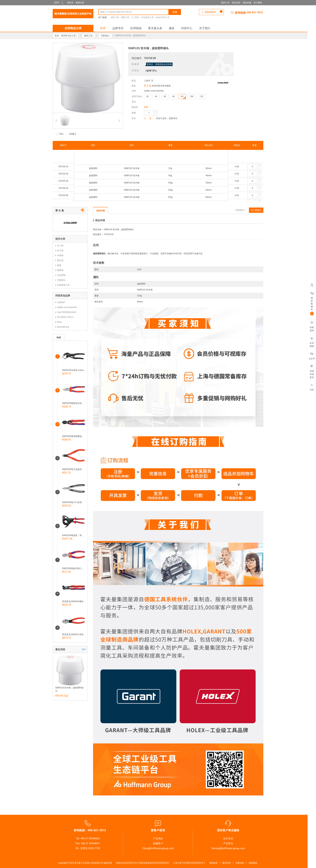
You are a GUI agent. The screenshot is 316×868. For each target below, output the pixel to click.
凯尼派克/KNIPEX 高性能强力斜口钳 (74, 634)
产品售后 (228, 843)
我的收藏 (247, 3)
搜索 (175, 12)
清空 (84, 649)
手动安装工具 (147, 17)
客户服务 (258, 3)
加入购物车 (256, 210)
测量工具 (125, 17)
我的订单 (225, 3)
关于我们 (205, 28)
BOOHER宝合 (63, 327)
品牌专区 (118, 28)
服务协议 (227, 863)
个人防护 (135, 17)
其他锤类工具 (63, 285)
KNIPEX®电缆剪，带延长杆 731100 (74, 535)
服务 (172, 28)
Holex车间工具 (162, 17)
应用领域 (136, 28)
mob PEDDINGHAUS (67, 312)
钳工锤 (60, 251)
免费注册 (80, 3)
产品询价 (158, 838)
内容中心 (187, 28)
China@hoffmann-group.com (158, 848)
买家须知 (240, 863)
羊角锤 (60, 255)
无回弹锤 (61, 275)
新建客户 (158, 843)
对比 (61, 134)
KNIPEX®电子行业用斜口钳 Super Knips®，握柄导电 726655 (74, 502)
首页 (103, 28)
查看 (146, 107)
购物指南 (253, 863)
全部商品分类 (73, 28)
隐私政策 (213, 863)
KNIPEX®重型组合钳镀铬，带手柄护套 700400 (74, 403)
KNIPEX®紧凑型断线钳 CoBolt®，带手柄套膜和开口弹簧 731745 (74, 436)
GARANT (61, 302)
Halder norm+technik (154, 91)
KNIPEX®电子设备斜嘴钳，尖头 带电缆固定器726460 (74, 469)
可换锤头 (61, 280)
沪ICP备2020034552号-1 (193, 863)
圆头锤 (60, 260)
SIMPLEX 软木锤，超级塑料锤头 (69, 689)
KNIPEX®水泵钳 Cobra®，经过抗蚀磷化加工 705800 (74, 370)
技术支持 (228, 838)
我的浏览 (236, 3)
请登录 (70, 3)
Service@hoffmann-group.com (228, 848)
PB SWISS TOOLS (65, 317)
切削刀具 (115, 17)
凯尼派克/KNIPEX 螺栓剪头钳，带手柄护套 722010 (74, 601)
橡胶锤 (60, 270)
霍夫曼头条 (155, 28)
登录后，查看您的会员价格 (159, 64)
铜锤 (59, 265)
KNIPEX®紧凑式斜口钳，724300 (74, 568)
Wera (59, 322)
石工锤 (60, 246)
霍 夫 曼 (148, 86)
